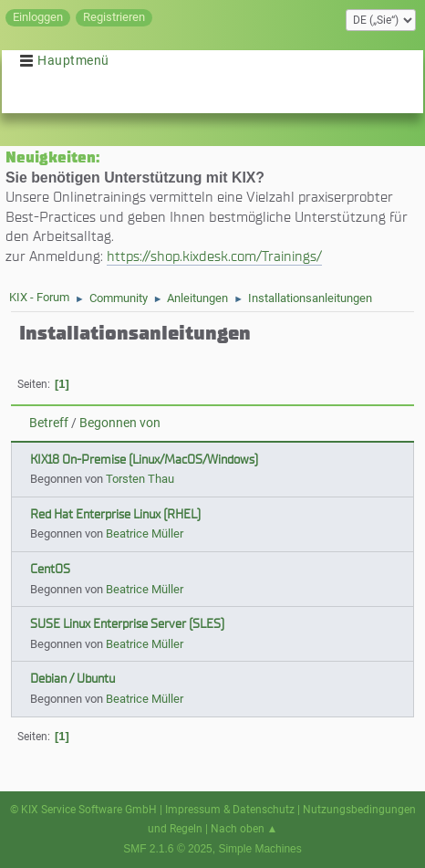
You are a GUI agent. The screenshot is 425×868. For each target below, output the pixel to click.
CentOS (50, 569)
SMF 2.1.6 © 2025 (168, 849)
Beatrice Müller (145, 533)
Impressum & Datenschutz (230, 810)
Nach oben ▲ (244, 829)
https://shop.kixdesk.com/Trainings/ (214, 256)
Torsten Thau (140, 479)
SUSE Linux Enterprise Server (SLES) (127, 624)
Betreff (49, 423)
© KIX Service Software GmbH (83, 810)
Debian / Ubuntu (73, 679)
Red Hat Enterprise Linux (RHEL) (115, 514)
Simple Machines (259, 849)
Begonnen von (120, 423)
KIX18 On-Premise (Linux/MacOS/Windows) (144, 460)
